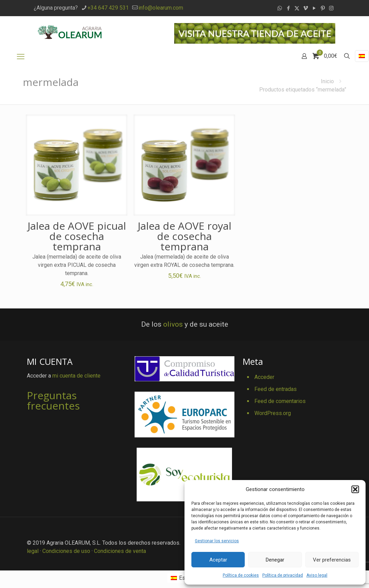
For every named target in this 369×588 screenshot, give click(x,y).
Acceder (264, 377)
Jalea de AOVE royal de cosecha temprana (184, 236)
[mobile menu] (21, 57)
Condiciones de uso (66, 551)
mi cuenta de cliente (76, 376)
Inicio (327, 81)
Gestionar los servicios (217, 541)
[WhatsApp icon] (280, 8)
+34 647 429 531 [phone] (108, 8)
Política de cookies (241, 575)
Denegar (275, 560)
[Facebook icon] (288, 8)
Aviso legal (317, 575)
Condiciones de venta (120, 551)
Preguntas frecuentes (53, 400)
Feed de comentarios (280, 401)
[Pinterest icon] (323, 8)
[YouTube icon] (314, 8)
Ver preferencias (332, 560)
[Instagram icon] (331, 8)
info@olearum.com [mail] (161, 8)
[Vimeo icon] (305, 8)
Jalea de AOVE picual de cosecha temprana (77, 236)
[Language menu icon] (362, 56)
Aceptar (218, 560)
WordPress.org (273, 413)
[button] (355, 489)
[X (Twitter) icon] (297, 8)
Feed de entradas (276, 389)
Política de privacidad (283, 575)
